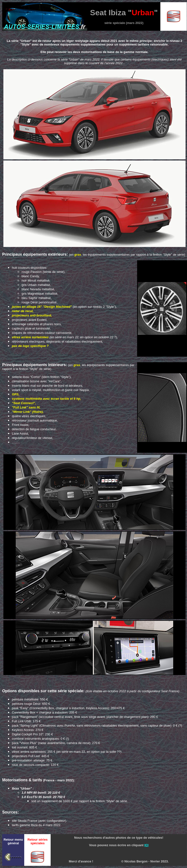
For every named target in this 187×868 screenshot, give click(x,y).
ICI (146, 845)
